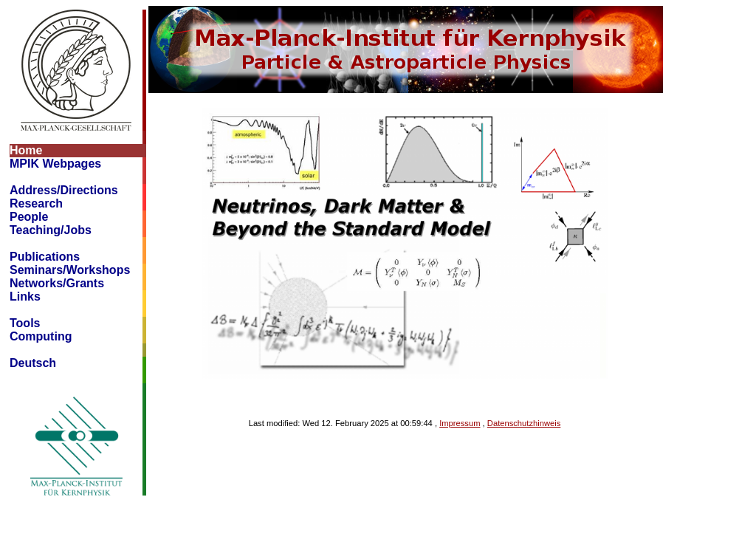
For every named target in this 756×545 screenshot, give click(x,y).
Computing (41, 336)
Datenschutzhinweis (524, 423)
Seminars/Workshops (70, 270)
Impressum (460, 423)
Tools (25, 323)
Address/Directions (64, 190)
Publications (45, 257)
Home (26, 150)
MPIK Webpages (55, 164)
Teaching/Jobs (51, 230)
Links (25, 297)
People (29, 217)
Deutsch (33, 363)
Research (36, 203)
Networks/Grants (57, 283)
